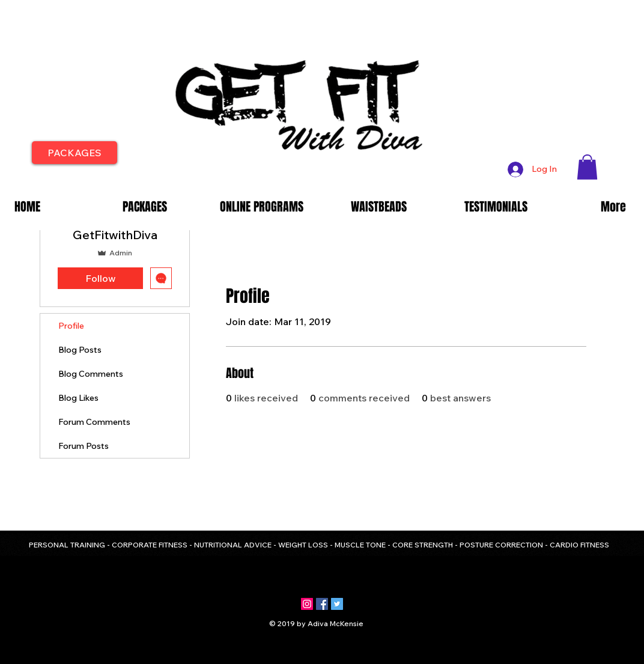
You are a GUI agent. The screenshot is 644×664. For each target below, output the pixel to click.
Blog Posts (80, 350)
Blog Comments (91, 374)
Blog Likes (78, 398)
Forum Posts (84, 446)
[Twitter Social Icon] (337, 604)
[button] (587, 167)
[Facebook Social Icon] (322, 604)
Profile (71, 326)
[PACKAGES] (74, 153)
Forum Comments (94, 422)
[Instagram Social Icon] (307, 604)
